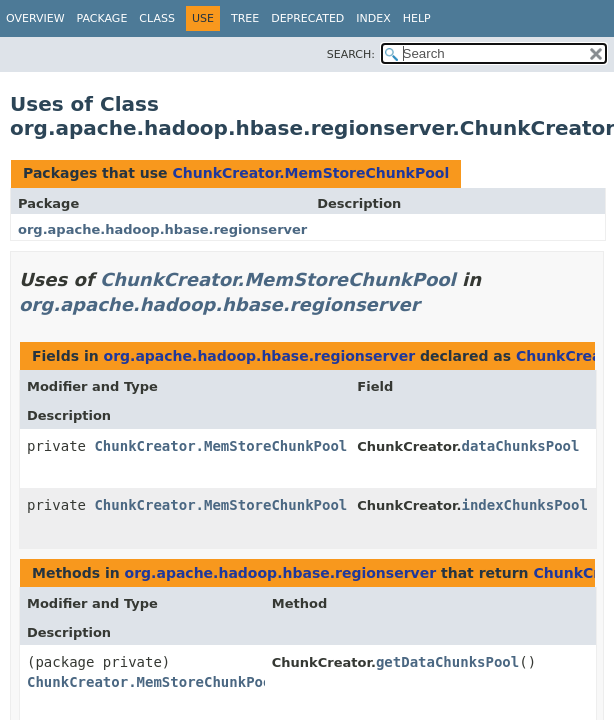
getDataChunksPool (447, 662)
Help (417, 18)
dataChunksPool (520, 446)
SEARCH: (351, 54)
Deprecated (307, 18)
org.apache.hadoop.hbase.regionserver (162, 229)
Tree (245, 18)
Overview (35, 18)
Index (373, 18)
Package (102, 18)
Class (157, 18)
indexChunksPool (524, 505)
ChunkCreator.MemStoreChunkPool (310, 173)
